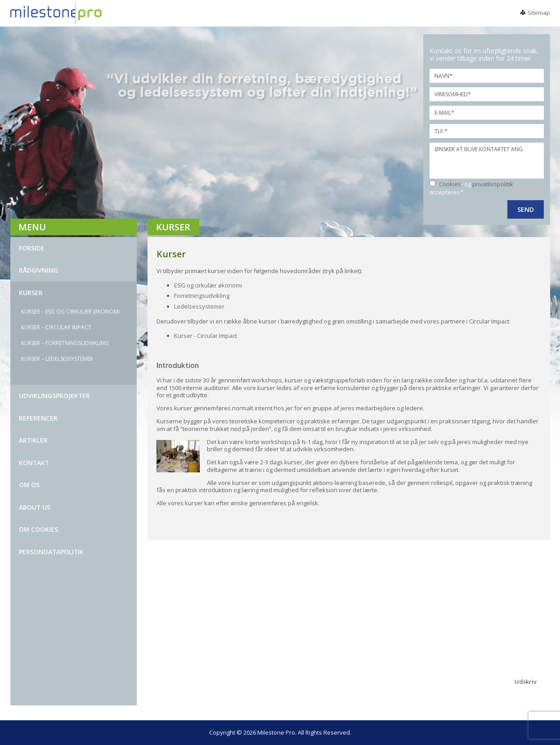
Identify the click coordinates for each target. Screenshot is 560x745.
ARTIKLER (33, 440)
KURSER (31, 293)
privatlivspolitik (493, 184)
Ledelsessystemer (200, 306)
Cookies (450, 184)
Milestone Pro (276, 732)
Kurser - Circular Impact (206, 336)
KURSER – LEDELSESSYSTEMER (57, 359)
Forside (32, 248)
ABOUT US (35, 507)
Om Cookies (38, 529)
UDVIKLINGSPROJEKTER (54, 396)
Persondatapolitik (51, 552)
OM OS (29, 485)
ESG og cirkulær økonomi (208, 285)
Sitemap (539, 13)
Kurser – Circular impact (56, 327)
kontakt (34, 463)
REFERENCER (38, 418)
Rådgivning (38, 270)
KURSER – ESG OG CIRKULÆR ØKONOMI (70, 312)
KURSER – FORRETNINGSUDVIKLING (65, 343)
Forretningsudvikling (202, 296)
